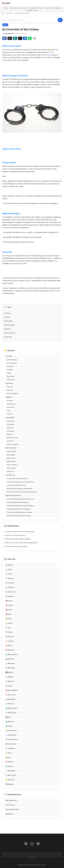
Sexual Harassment (10, 333)
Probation (9, 414)
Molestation (7, 329)
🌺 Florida (9, 601)
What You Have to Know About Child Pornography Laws (22, 492)
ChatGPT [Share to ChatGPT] (10, 38)
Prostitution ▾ (25, 8)
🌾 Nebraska (10, 681)
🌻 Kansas (9, 632)
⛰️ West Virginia (11, 775)
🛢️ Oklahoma (10, 722)
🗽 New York (10, 704)
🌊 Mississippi (10, 668)
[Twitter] (32, 844)
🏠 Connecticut (11, 592)
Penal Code (10, 387)
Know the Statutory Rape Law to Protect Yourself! (20, 482)
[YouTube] (38, 844)
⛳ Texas (9, 753)
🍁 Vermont (9, 762)
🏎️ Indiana (9, 623)
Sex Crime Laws (10, 475)
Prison (9, 411)
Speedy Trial (10, 441)
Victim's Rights (10, 417)
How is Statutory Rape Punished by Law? (18, 502)
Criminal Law (9, 383)
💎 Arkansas (10, 578)
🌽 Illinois (9, 619)
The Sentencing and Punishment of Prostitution (20, 512)
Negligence (9, 814)
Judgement (9, 397)
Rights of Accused (11, 448)
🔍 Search (60, 20)
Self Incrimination (12, 468)
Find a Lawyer (10, 805)
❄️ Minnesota (10, 663)
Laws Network (9, 33)
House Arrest (10, 407)
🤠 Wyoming (10, 784)
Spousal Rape (30, 10)
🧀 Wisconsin (10, 780)
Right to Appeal (11, 458)
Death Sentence (11, 404)
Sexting (36, 10)
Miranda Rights (11, 455)
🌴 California (10, 583)
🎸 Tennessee (10, 748)
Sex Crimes (5, 8)
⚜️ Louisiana (10, 641)
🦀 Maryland (10, 650)
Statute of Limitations (13, 393)
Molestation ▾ (41, 8)
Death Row (10, 401)
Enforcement (10, 424)
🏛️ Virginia (9, 766)
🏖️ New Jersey (11, 695)
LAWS (3, 13)
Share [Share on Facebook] (4, 38)
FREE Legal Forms (11, 800)
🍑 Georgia (9, 605)
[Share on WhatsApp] (30, 38)
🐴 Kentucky (10, 637)
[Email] (34, 38)
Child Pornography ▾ (57, 8)
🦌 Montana (10, 677)
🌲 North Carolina (12, 708)
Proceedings (10, 431)
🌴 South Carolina (12, 739)
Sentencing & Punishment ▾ (15, 8)
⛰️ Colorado (10, 587)
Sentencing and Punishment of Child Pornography (20, 506)
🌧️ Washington (11, 771)
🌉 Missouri (9, 672)
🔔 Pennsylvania (11, 730)
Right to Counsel (11, 461)
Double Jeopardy (12, 451)
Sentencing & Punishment (13, 495)
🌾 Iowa (8, 628)
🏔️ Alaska (9, 569)
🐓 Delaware (10, 596)
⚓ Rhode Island (11, 735)
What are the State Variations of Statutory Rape (20, 489)
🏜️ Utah (8, 757)
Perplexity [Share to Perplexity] (15, 38)
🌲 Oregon (9, 726)
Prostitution (7, 317)
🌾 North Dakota (11, 713)
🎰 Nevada (9, 686)
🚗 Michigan (10, 659)
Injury (5, 25)
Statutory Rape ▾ (48, 8)
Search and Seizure (12, 465)
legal (48, 55)
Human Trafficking (33, 8)
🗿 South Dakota (11, 744)
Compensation (11, 421)
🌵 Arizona (9, 574)
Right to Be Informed (12, 438)
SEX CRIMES (9, 13)
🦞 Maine (9, 645)
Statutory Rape (8, 321)
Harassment (10, 428)
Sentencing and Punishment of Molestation (18, 509)
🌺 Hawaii (9, 610)
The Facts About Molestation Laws (16, 485)
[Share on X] (20, 38)
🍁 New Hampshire (12, 690)
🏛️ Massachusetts (12, 654)
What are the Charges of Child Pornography (19, 516)
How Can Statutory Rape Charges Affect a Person (20, 499)
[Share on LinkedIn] (25, 38)
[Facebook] (26, 844)
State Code (10, 390)
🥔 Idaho (9, 614)
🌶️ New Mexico (11, 699)
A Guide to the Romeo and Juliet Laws (17, 479)
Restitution (10, 434)
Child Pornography (9, 325)
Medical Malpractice (12, 809)
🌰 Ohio (8, 717)
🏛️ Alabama (9, 565)
